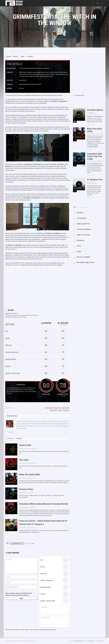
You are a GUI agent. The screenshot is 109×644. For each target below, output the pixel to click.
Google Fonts (79, 641)
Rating (22, 56)
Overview (8, 56)
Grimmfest (10, 408)
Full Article (15, 56)
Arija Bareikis (65, 408)
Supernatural (53, 410)
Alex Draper (49, 408)
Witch (60, 410)
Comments (29, 56)
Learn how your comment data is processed (42, 630)
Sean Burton (49, 39)
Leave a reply (30, 544)
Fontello (91, 641)
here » (102, 641)
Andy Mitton (57, 408)
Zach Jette (66, 410)
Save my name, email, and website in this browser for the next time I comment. (19, 594)
